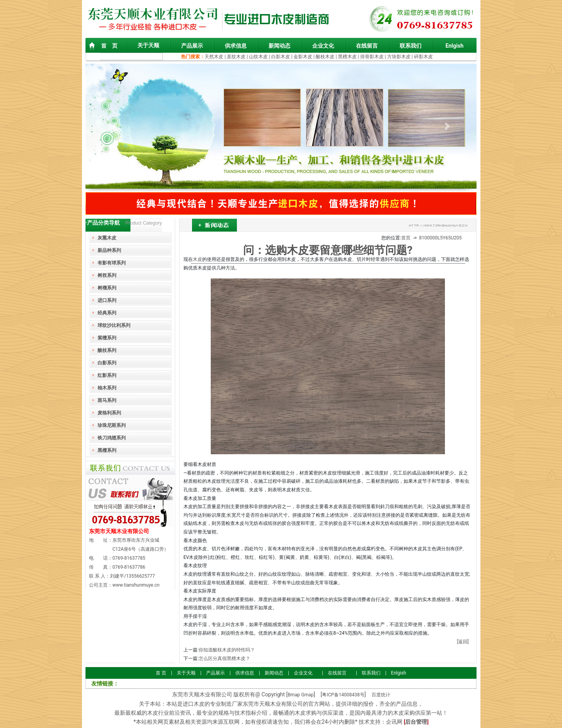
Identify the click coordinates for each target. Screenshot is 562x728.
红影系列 (107, 375)
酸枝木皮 (326, 57)
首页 (406, 238)
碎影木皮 (423, 57)
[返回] (463, 642)
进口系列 (107, 300)
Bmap (294, 695)
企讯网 (394, 722)
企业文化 (323, 46)
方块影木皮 (399, 57)
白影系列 (107, 363)
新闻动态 (279, 46)
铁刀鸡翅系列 (112, 438)
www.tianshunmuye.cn (136, 585)
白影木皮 (281, 57)
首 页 (109, 46)
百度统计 (381, 695)
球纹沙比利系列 (114, 325)
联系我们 (411, 46)
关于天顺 (148, 45)
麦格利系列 (109, 413)
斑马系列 (107, 400)
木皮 (197, 259)
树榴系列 (107, 288)
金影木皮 (303, 57)
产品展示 (192, 46)
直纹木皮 (236, 57)
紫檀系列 (107, 338)
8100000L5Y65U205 (440, 238)
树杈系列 (107, 275)
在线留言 (367, 46)
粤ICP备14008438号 (343, 695)
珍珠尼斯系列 (112, 425)
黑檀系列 (107, 450)
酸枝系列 (107, 350)
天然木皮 (214, 57)
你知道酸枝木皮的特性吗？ (227, 650)
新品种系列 (109, 250)
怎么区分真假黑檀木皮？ (224, 658)
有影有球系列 (112, 263)
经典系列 (107, 313)
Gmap (308, 695)
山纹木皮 (258, 57)
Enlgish (454, 46)
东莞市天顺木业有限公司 (119, 531)
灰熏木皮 (107, 238)
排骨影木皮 (372, 57)
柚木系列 (107, 388)
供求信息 (236, 46)
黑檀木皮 (347, 57)
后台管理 (416, 722)
